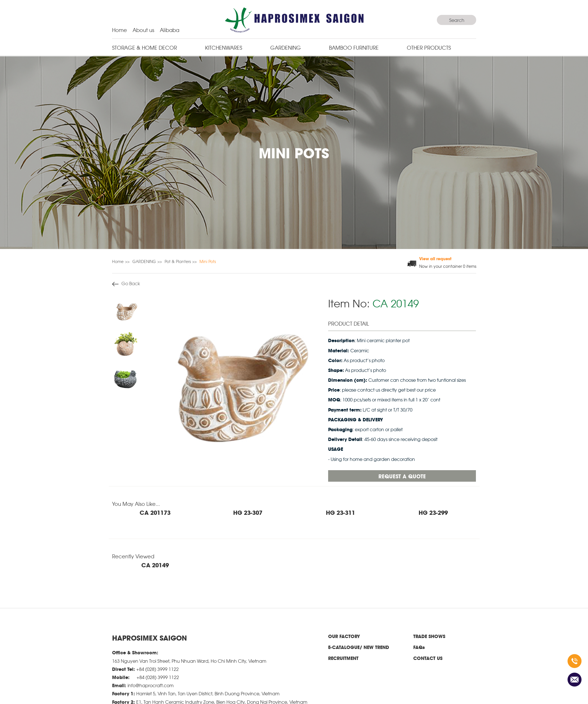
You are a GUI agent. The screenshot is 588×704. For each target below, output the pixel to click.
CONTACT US (428, 658)
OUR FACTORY (344, 636)
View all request (435, 258)
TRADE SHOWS (429, 636)
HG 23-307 (248, 512)
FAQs (419, 647)
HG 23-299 (433, 512)
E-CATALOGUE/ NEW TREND (359, 647)
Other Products (429, 47)
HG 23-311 (340, 512)
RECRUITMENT (343, 658)
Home (120, 30)
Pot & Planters (178, 261)
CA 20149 (155, 565)
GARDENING (286, 47)
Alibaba (170, 30)
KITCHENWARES (224, 47)
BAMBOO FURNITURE (354, 47)
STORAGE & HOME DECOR (145, 47)
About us (143, 30)
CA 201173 (155, 512)
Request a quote (402, 476)
